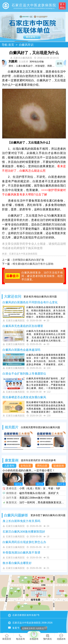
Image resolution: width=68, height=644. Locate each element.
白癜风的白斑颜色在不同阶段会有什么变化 (30, 302)
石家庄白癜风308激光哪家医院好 (24, 532)
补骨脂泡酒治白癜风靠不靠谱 (21, 553)
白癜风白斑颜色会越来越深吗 (21, 350)
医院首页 (7, 637)
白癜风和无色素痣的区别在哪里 (23, 326)
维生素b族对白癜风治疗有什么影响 (33, 264)
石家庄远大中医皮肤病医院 (23, 254)
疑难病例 (59, 466)
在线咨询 (34, 636)
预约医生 (48, 637)
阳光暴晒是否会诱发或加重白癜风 (24, 397)
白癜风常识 (26, 45)
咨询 (62, 63)
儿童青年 (9, 466)
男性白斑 (42, 466)
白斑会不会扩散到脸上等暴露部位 (24, 373)
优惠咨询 (61, 637)
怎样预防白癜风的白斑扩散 (28, 260)
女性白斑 (26, 466)
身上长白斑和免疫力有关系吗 (21, 521)
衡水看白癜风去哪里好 (17, 563)
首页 (11, 45)
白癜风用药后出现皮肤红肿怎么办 (24, 542)
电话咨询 (20, 637)
